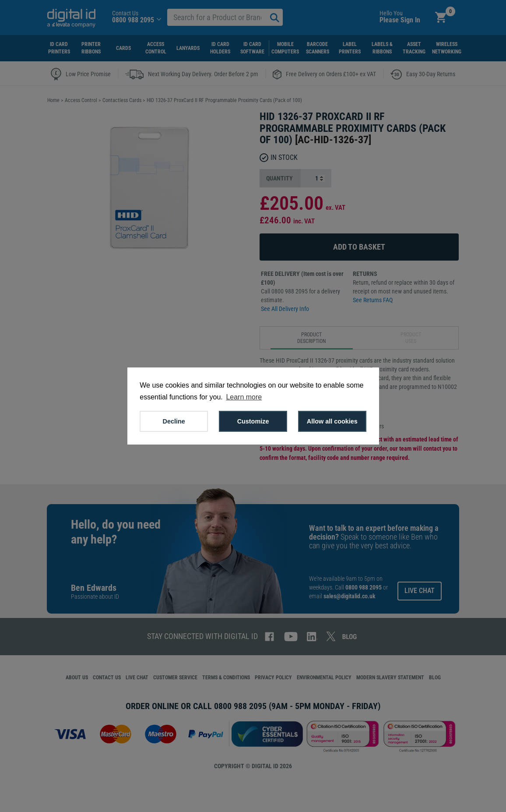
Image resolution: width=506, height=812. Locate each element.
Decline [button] (174, 421)
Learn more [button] (244, 397)
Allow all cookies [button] (332, 421)
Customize (253, 421)
